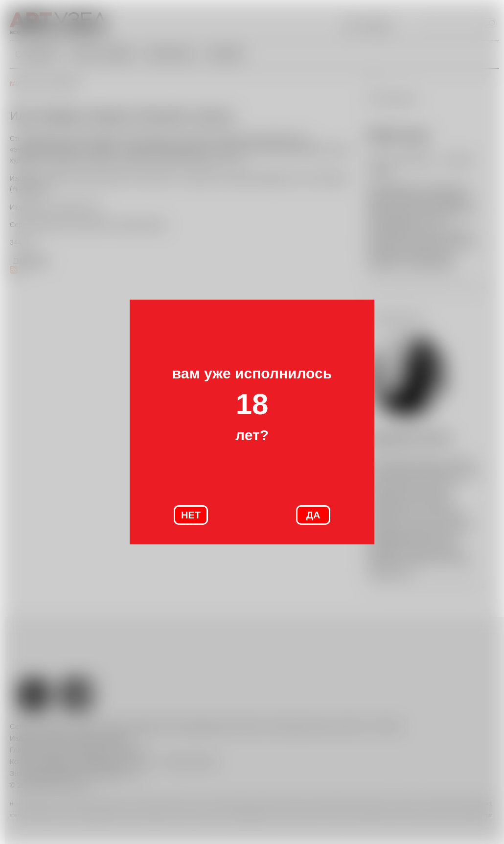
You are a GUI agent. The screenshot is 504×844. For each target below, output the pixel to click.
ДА (313, 515)
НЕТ (191, 515)
